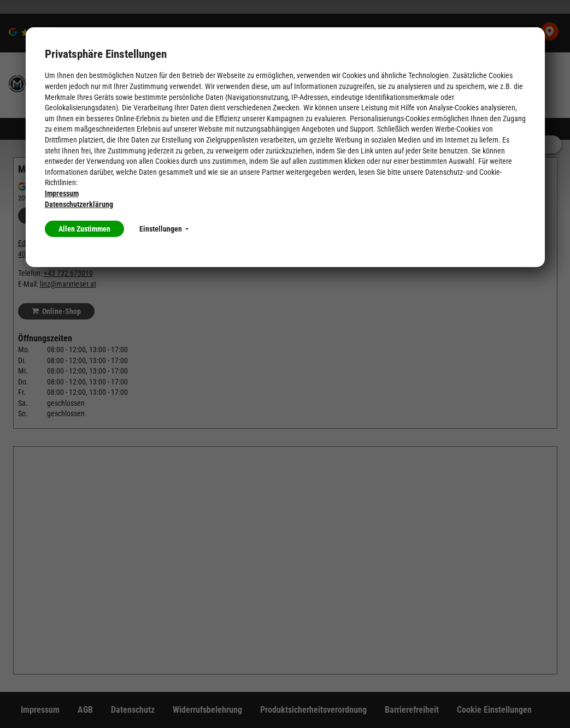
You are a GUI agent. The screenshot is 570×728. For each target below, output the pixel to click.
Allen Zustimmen (84, 229)
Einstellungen (164, 229)
